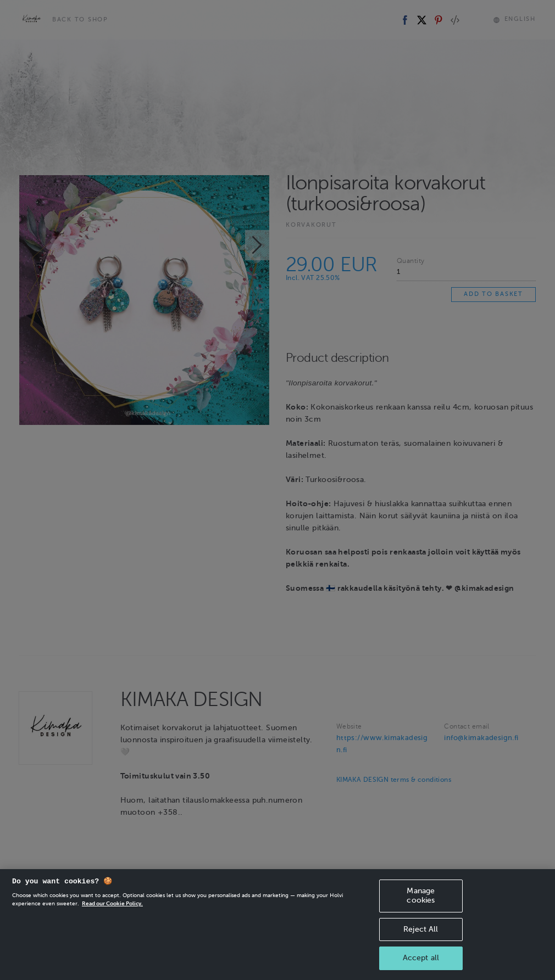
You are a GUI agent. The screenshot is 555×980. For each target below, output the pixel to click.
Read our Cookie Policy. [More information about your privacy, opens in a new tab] (112, 915)
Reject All (421, 940)
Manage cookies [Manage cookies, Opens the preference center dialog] (421, 907)
